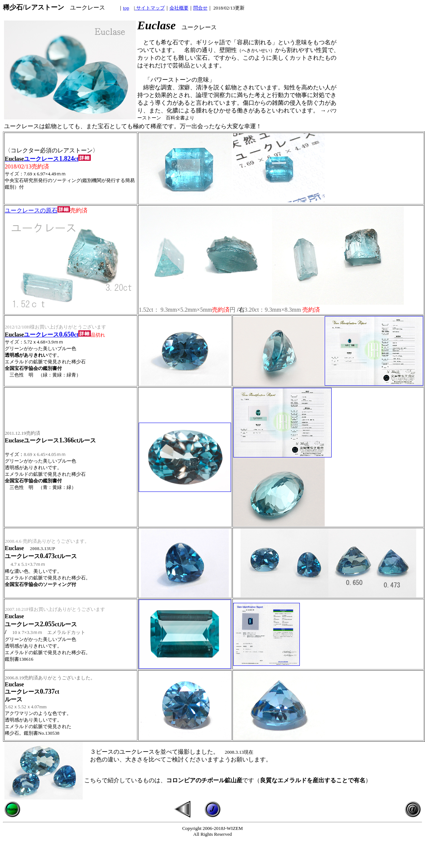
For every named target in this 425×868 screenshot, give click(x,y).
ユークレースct (48, 159)
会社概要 (179, 8)
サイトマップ (150, 8)
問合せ (200, 8)
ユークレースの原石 (37, 210)
